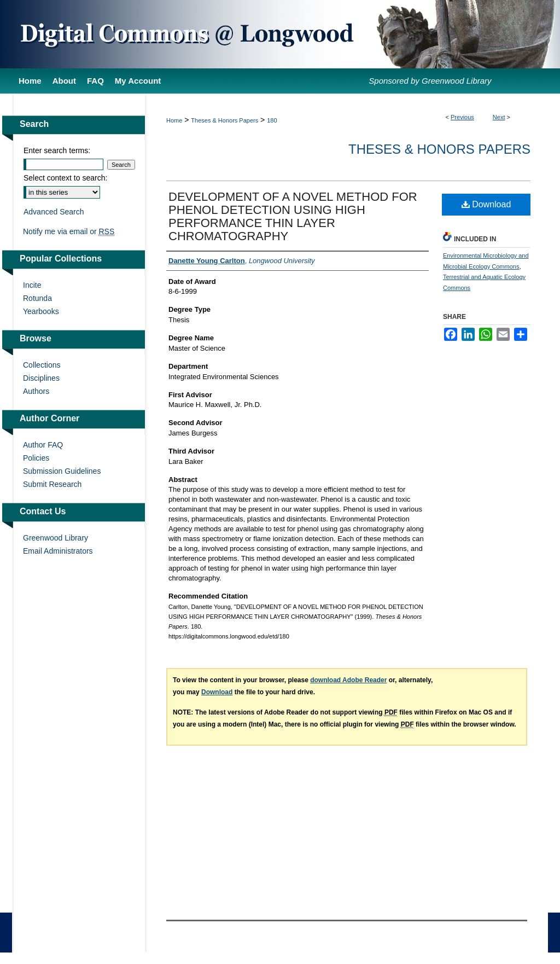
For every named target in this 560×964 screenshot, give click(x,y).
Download (486, 204)
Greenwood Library (56, 538)
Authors (36, 391)
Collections (42, 365)
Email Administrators (58, 551)
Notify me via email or (69, 231)
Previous (462, 117)
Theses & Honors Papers (224, 120)
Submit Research (52, 484)
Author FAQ (43, 445)
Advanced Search (54, 212)
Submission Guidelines (62, 471)
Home (174, 120)
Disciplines (41, 378)
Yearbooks (41, 311)
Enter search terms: (57, 150)
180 (272, 120)
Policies (36, 458)
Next (499, 117)
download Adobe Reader (348, 680)
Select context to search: (65, 178)
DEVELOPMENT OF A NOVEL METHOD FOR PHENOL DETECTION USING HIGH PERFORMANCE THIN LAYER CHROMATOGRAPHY (293, 216)
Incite (32, 285)
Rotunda (37, 298)
